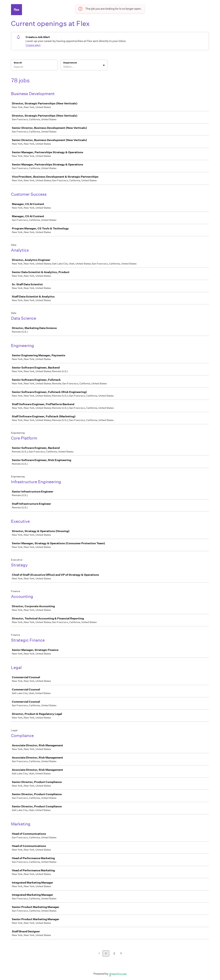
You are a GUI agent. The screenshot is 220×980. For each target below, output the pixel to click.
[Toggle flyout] (104, 65)
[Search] (34, 67)
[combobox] (64, 67)
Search (18, 63)
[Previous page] (99, 954)
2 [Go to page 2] (114, 953)
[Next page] (121, 954)
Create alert (33, 45)
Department (70, 63)
